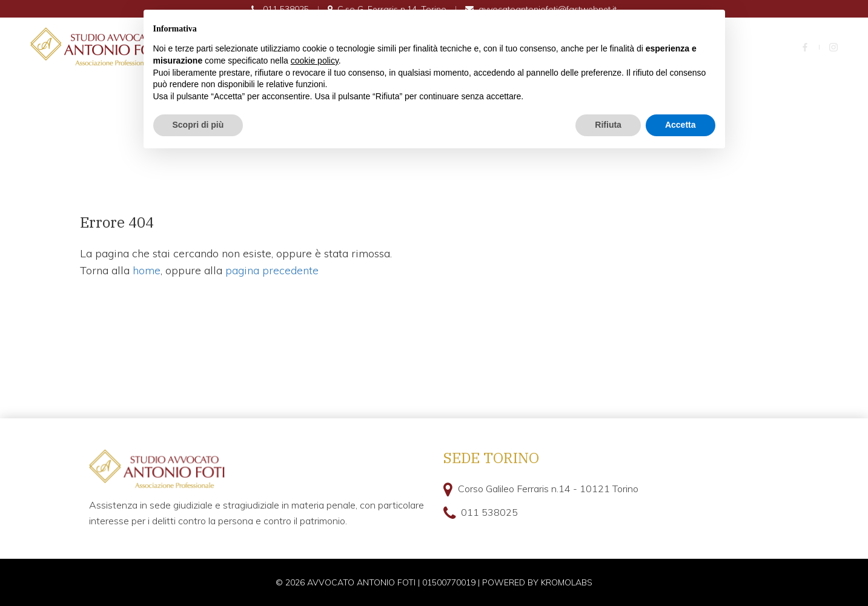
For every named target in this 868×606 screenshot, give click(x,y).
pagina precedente (272, 270)
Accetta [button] (681, 125)
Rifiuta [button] (608, 125)
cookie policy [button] (315, 61)
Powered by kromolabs (537, 582)
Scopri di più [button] (198, 125)
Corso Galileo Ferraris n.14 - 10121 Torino (548, 489)
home (147, 270)
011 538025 (489, 512)
